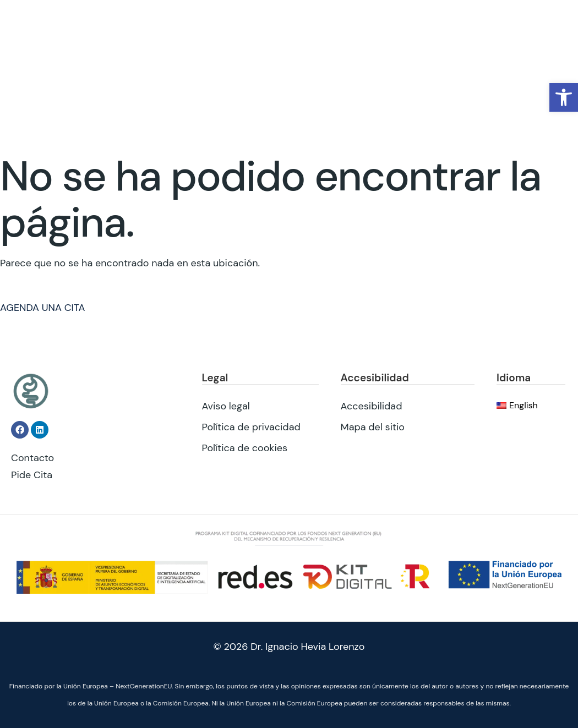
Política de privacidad (251, 426)
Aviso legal (226, 406)
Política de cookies (245, 447)
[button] (564, 97)
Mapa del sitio (373, 426)
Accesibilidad (372, 406)
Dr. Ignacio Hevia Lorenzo (307, 647)
